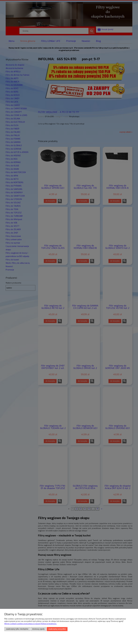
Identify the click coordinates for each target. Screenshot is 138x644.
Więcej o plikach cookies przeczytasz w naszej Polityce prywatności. (31, 624)
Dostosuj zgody (38, 629)
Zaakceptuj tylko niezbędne (17, 629)
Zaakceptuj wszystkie (57, 629)
